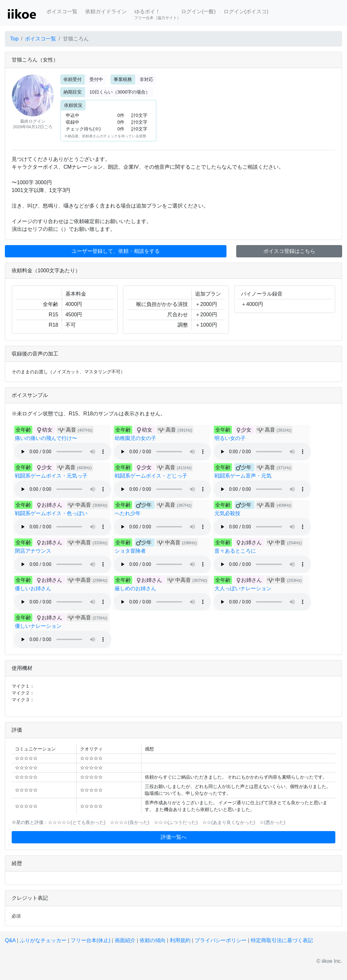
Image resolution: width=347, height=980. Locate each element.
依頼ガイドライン (106, 11)
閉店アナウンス (33, 551)
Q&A (10, 940)
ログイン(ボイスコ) (246, 11)
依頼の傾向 (153, 940)
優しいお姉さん (33, 588)
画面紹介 (125, 940)
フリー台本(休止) (91, 940)
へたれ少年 (128, 513)
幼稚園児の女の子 (135, 438)
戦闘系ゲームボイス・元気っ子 (51, 476)
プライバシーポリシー (221, 940)
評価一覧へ (174, 837)
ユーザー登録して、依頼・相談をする (116, 251)
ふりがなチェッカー (43, 940)
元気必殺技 (227, 513)
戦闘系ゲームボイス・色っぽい (51, 513)
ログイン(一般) (198, 11)
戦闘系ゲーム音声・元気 (243, 476)
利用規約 (180, 940)
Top (14, 39)
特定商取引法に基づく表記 (282, 940)
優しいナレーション (38, 626)
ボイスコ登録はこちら (289, 251)
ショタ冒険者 (130, 551)
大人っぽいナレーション (243, 588)
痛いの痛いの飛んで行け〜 (46, 438)
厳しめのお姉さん (135, 588)
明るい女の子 (230, 438)
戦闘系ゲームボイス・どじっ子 (151, 476)
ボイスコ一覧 (62, 11)
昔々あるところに (235, 551)
